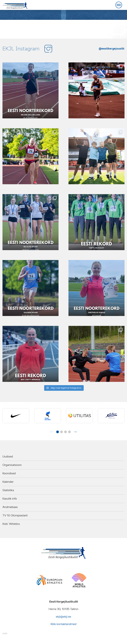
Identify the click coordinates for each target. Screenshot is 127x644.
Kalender (8, 482)
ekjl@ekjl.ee (63, 617)
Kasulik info (10, 499)
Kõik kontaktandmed (63, 624)
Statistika (8, 490)
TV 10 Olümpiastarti (15, 515)
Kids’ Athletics (11, 524)
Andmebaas (10, 507)
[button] (58, 432)
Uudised (8, 457)
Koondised (9, 473)
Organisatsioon (12, 465)
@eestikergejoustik (112, 49)
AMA (5, 634)
